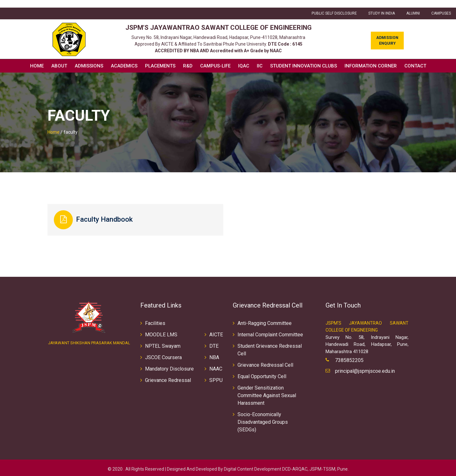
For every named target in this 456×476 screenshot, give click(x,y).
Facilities (155, 320)
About (59, 58)
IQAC (244, 58)
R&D (188, 58)
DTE (214, 343)
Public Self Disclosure (334, 6)
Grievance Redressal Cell (265, 362)
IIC (260, 58)
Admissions (89, 58)
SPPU (216, 377)
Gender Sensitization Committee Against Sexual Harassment (267, 393)
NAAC (216, 366)
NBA (214, 355)
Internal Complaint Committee (270, 332)
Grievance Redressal (168, 377)
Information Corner (371, 58)
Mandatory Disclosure (169, 366)
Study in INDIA (382, 6)
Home (37, 58)
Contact (415, 58)
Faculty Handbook (111, 213)
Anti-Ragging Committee (265, 320)
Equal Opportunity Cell (262, 374)
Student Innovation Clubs (304, 58)
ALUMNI (413, 6)
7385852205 (349, 358)
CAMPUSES (441, 6)
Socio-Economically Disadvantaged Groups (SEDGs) (263, 419)
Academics (124, 58)
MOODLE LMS (161, 332)
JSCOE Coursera (163, 355)
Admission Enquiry (387, 33)
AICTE (216, 332)
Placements (160, 58)
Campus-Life (215, 58)
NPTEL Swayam (163, 343)
